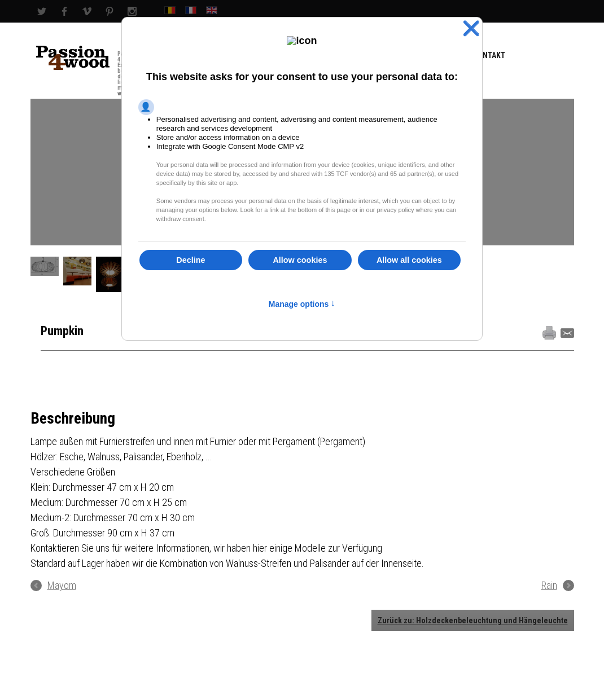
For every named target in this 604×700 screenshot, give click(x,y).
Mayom (62, 585)
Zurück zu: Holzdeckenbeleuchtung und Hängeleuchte (473, 620)
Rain (549, 585)
